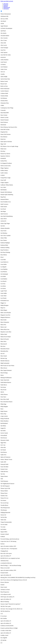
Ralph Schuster (4, 411)
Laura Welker (4, 264)
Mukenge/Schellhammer (6, 378)
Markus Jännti (4, 334)
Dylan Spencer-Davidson (6, 142)
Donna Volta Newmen (6, 134)
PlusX (2, 409)
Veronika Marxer (4, 505)
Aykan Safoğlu (4, 77)
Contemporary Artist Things (7, 108)
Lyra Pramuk (3, 298)
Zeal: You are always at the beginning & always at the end (14, 580)
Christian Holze (4, 101)
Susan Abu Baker (4, 467)
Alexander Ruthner (5, 36)
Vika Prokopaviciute (5, 508)
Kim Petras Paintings (5, 252)
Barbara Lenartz (4, 81)
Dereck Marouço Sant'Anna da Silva (9, 127)
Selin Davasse (4, 438)
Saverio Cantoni (4, 433)
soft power (6, 4)
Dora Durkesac (4, 137)
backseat (2, 544)
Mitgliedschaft (7, 7)
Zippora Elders (4, 532)
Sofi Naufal (3, 450)
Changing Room (4, 551)
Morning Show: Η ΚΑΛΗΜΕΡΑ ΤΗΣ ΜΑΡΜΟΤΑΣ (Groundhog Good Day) (18, 578)
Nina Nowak (3, 390)
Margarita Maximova (5, 317)
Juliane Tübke (4, 238)
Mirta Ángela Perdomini (6, 370)
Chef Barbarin (4, 98)
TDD (2, 479)
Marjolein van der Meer (6, 332)
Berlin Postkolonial (5, 89)
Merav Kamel (4, 356)
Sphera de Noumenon (5, 457)
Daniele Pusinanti (5, 120)
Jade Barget (3, 211)
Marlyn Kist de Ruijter (6, 337)
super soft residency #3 (6, 621)
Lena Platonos (4, 272)
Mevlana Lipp (4, 358)
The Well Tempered (5, 486)
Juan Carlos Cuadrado (6, 236)
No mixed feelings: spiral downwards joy (10, 539)
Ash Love (3, 72)
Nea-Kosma (3, 387)
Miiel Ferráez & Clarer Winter (7, 366)
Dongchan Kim (4, 132)
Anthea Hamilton (4, 60)
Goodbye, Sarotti (4, 635)
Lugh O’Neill (4, 291)
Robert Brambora (4, 421)
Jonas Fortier (3, 231)
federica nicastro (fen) (6, 166)
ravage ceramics (4, 416)
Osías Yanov (3, 397)
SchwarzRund (4, 435)
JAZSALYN (3, 221)
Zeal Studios (3, 529)
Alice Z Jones (4, 40)
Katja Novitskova (4, 250)
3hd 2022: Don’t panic (6, 606)
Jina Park (3, 226)
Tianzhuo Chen (4, 496)
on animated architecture (6, 563)
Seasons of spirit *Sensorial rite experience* (11, 604)
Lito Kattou (3, 288)
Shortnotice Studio (5, 440)
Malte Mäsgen (4, 310)
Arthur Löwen (4, 69)
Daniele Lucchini (4, 117)
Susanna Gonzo (4, 469)
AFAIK (2, 24)
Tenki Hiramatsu (4, 481)
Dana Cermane (4, 115)
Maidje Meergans (4, 305)
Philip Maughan (4, 407)
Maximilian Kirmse (5, 349)
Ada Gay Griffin (4, 19)
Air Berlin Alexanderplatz (6, 28)
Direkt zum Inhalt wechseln (7, 1)
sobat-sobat (3, 447)
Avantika (3, 74)
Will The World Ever (5, 611)
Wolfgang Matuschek (5, 512)
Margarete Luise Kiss (5, 315)
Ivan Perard (3, 209)
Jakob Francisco (4, 214)
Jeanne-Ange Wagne (5, 223)
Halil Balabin (4, 190)
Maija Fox (3, 308)
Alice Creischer (4, 38)
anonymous (3, 57)
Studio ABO (3, 462)
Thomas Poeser (4, 493)
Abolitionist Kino (4, 561)
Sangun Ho (3, 428)
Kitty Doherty (4, 255)
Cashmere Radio (4, 93)
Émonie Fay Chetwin (5, 154)
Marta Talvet (3, 341)
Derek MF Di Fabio (5, 130)
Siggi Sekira (3, 443)
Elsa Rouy (3, 151)
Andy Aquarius (4, 52)
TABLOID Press (4, 472)
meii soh (2, 354)
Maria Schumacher (5, 322)
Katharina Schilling (5, 248)
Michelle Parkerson (5, 361)
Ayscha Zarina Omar (5, 79)
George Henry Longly (6, 178)
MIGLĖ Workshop (5, 602)
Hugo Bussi (3, 197)
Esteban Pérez (4, 161)
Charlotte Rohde (4, 96)
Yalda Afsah (3, 520)
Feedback (3, 537)
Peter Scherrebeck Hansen (6, 402)
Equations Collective (5, 156)
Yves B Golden (4, 525)
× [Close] (1, 643)
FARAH (2, 585)
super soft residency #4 (6, 599)
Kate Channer (4, 240)
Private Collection (5, 582)
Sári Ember (3, 431)
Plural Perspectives (5, 592)
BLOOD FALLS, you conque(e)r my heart (10, 558)
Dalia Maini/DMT (5, 113)
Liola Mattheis (4, 279)
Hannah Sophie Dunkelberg (7, 195)
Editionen (6, 6)
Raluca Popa (3, 414)
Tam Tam (3, 474)
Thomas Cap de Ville (5, 488)
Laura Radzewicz (4, 262)
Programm (6, 5)
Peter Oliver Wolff (5, 399)
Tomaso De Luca (4, 498)
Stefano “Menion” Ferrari (6, 459)
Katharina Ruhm (4, 245)
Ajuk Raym (3, 31)
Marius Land (3, 327)
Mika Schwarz (4, 368)
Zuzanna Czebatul (5, 534)
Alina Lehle (3, 43)
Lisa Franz (3, 284)
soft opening (3, 640)
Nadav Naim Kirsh (5, 380)
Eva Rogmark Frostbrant (6, 163)
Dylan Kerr (3, 139)
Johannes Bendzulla (5, 228)
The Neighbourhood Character (7, 484)
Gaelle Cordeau (4, 173)
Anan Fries (3, 50)
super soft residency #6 (6, 575)
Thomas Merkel (4, 491)
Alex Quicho (3, 33)
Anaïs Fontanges (4, 48)
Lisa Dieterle (3, 281)
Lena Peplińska (4, 269)
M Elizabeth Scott (5, 301)
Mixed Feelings (4, 373)
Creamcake (3, 110)
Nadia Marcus (4, 385)
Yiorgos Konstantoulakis (6, 522)
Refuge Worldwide (5, 419)
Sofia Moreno (4, 452)
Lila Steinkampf (4, 274)
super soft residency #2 (6, 623)
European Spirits (4, 573)
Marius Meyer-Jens (5, 329)
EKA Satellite (4, 618)
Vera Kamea (3, 500)
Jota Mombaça (4, 233)
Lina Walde (3, 276)
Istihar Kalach (4, 207)
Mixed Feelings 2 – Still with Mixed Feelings (11, 565)
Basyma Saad (4, 84)
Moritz (2, 375)
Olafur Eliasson (4, 394)
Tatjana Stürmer (4, 476)
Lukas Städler (4, 293)
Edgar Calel (3, 144)
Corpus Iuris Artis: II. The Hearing (8, 541)
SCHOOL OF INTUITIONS (7, 626)
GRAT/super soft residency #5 (7, 597)
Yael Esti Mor (4, 517)
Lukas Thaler (4, 296)
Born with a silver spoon (6, 553)
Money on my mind (5, 568)
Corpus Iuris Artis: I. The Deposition (9, 549)
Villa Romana (4, 510)
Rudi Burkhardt (4, 423)
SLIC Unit (3, 445)
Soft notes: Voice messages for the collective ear (11, 609)
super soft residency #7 (6, 556)
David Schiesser (4, 122)
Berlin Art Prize (4, 86)
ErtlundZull (3, 158)
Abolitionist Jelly (4, 16)
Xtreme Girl (3, 515)
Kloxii (2, 257)
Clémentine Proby (5, 103)
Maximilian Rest (4, 351)
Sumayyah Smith (4, 464)
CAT (2, 614)
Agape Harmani (4, 26)
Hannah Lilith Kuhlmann (6, 192)
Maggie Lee (3, 303)
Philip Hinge (3, 404)
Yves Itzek (3, 527)
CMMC (2, 105)
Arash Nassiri (4, 62)
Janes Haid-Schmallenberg (7, 216)
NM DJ (2, 392)
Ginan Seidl (3, 180)
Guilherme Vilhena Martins (7, 185)
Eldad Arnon (3, 149)
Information (6, 9)
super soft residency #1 (6, 633)
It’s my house (4, 616)
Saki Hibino (3, 426)
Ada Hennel (3, 21)
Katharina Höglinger (5, 243)
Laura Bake (3, 260)
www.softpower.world (6, 594)
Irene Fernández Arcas (6, 202)
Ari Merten (3, 64)
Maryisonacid (4, 344)
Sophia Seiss (3, 455)
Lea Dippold (3, 267)
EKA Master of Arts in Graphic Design (9, 146)
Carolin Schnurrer (5, 91)
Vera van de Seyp (4, 503)
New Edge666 (4, 638)
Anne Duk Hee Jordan (6, 55)
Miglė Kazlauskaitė (5, 363)
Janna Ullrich (4, 219)
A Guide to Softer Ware (6, 631)
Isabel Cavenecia (4, 204)
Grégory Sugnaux (5, 183)
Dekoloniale (3, 125)
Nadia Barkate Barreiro (6, 382)
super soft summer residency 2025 (8, 546)
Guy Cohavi (3, 187)
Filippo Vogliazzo (5, 168)
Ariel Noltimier (4, 67)
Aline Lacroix (4, 45)
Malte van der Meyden (6, 313)
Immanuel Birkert (5, 199)
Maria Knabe (4, 320)
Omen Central (4, 587)
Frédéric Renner (4, 170)
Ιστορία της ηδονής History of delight (9, 628)
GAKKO (3, 175)
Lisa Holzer (3, 286)
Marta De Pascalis (5, 339)
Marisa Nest (3, 325)
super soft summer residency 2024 (8, 570)
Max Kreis (3, 346)
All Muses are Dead (5, 590)
